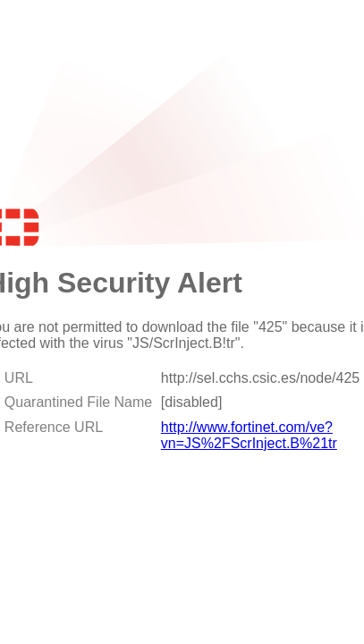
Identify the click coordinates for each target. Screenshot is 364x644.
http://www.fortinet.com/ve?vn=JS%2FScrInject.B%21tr (249, 435)
